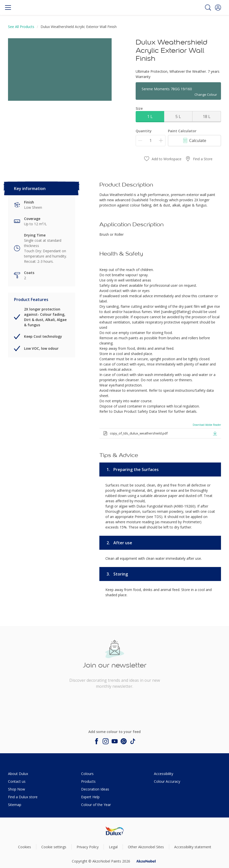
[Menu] (8, 7)
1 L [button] (150, 116)
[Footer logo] (114, 831)
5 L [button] (178, 116)
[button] (218, 7)
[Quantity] (151, 141)
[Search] (208, 7)
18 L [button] (207, 116)
